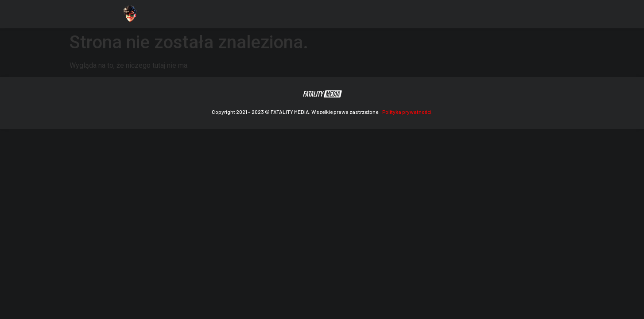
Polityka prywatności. (407, 112)
